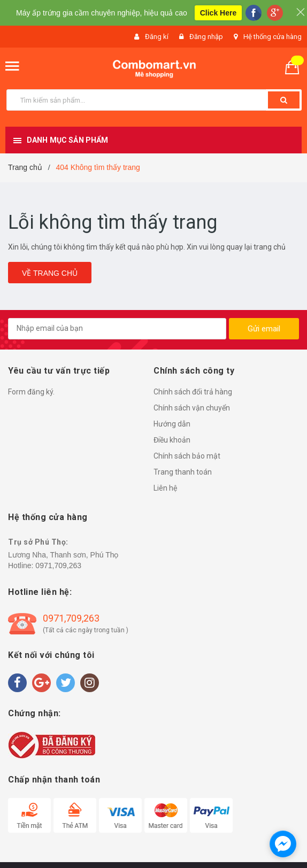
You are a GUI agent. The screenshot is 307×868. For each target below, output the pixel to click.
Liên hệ (165, 488)
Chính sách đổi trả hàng (193, 392)
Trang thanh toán (183, 472)
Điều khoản (172, 440)
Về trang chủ (50, 273)
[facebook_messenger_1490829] (283, 844)
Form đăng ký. (31, 392)
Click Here (218, 13)
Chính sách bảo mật (187, 456)
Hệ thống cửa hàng (273, 37)
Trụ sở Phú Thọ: (38, 542)
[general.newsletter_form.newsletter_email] (117, 329)
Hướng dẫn (172, 424)
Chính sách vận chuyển (192, 408)
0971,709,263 (58, 565)
